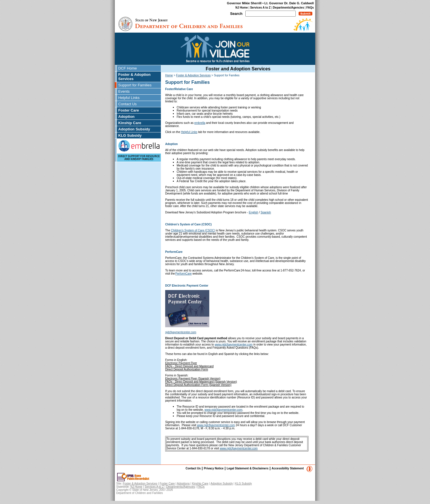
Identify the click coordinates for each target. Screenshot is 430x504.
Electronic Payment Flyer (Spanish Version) (193, 379)
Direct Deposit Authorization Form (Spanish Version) (198, 385)
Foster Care (129, 110)
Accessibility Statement (288, 468)
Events (124, 91)
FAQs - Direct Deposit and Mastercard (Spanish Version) (201, 382)
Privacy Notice (214, 468)
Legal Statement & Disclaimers (248, 468)
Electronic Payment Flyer (181, 363)
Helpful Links (129, 98)
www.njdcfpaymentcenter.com (234, 345)
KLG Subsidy (130, 135)
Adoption (126, 117)
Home (169, 75)
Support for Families (135, 85)
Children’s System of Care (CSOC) (193, 230)
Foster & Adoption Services (134, 77)
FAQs (310, 8)
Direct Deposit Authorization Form (187, 369)
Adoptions (183, 484)
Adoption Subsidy (134, 129)
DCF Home (128, 68)
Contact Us (127, 104)
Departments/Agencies (288, 8)
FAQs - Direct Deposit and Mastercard (189, 366)
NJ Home (241, 8)
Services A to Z (261, 8)
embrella (200, 123)
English (254, 212)
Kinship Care (130, 123)
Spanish (266, 212)
